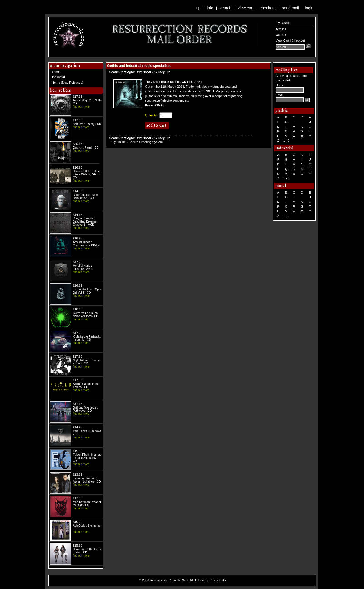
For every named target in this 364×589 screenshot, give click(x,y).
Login (309, 8)
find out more (81, 107)
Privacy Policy (208, 580)
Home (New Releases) (68, 83)
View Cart (246, 8)
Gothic (57, 72)
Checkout (268, 8)
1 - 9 (286, 141)
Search (226, 8)
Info (210, 8)
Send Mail (290, 8)
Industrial (58, 77)
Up (198, 8)
